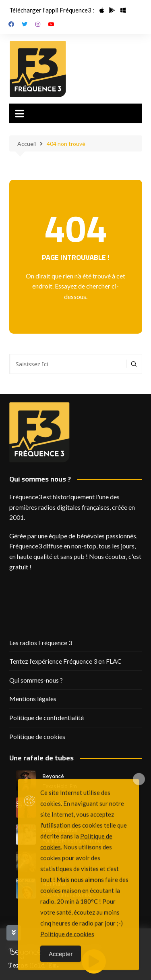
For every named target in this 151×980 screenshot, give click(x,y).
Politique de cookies (37, 736)
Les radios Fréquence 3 (41, 643)
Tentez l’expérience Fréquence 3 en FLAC (65, 661)
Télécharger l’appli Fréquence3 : (52, 10)
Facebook (11, 24)
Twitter (25, 24)
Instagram (38, 24)
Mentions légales (33, 699)
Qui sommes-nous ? (36, 680)
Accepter (61, 971)
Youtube (51, 24)
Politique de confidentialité (47, 717)
